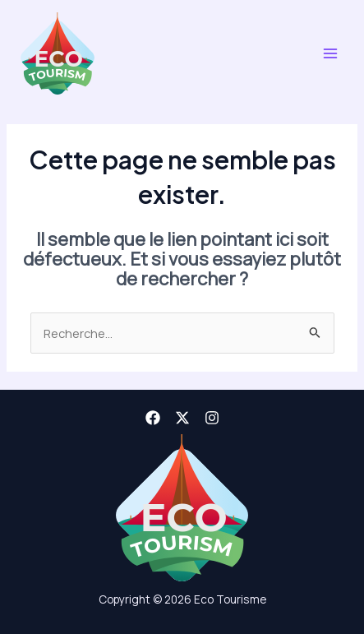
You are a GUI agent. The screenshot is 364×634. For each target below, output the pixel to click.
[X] (182, 418)
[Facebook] (153, 418)
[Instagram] (212, 418)
